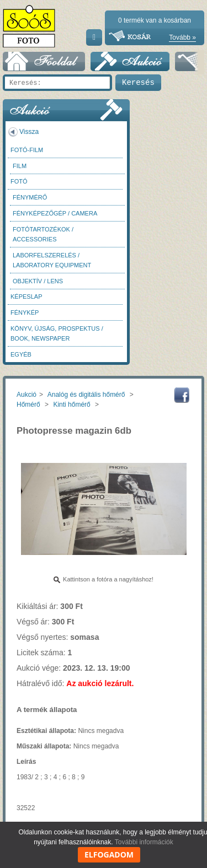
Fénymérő (30, 197)
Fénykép (25, 312)
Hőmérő (28, 405)
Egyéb (21, 354)
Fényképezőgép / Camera (55, 213)
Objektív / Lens (38, 281)
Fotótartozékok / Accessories (43, 234)
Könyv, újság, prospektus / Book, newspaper (57, 333)
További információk (144, 842)
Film (20, 166)
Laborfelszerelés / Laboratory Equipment (52, 260)
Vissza (29, 132)
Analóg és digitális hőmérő (86, 395)
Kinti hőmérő (71, 405)
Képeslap (26, 296)
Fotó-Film (27, 150)
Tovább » (182, 37)
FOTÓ (19, 181)
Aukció (26, 395)
